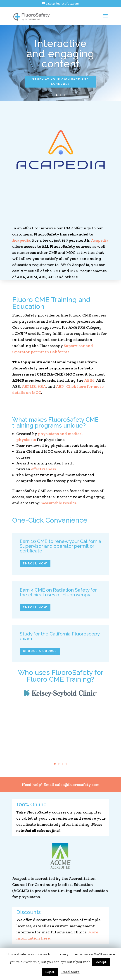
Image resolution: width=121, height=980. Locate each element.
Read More (70, 972)
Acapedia (21, 240)
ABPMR (29, 386)
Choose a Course (40, 651)
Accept (101, 962)
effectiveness (44, 469)
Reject (50, 972)
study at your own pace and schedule (60, 82)
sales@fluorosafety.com (77, 785)
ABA (42, 386)
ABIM (89, 380)
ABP (60, 386)
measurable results (58, 503)
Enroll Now (35, 564)
